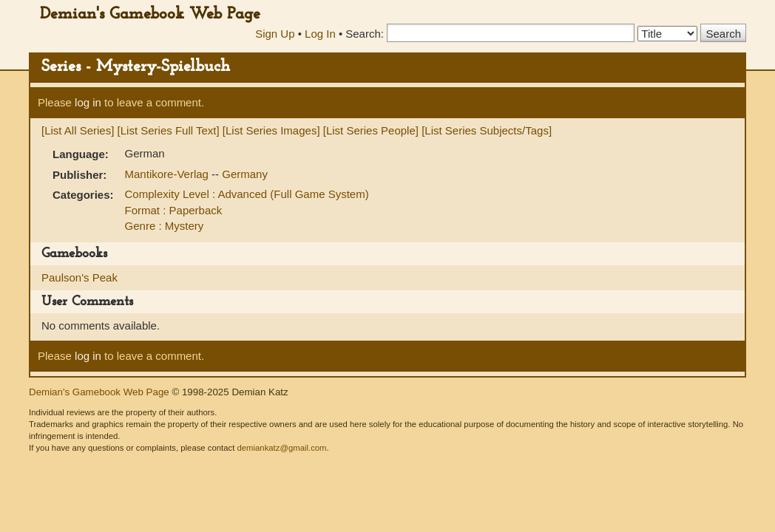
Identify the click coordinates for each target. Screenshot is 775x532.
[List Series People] (371, 130)
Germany (245, 174)
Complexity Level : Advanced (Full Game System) (247, 194)
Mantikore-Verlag (169, 174)
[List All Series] (78, 130)
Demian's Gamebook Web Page (150, 14)
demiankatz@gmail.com (281, 448)
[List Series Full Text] (169, 130)
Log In (320, 34)
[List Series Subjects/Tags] (487, 130)
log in (88, 102)
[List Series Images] (271, 130)
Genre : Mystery (165, 226)
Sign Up (275, 34)
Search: (365, 34)
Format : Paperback (174, 210)
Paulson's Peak (79, 277)
